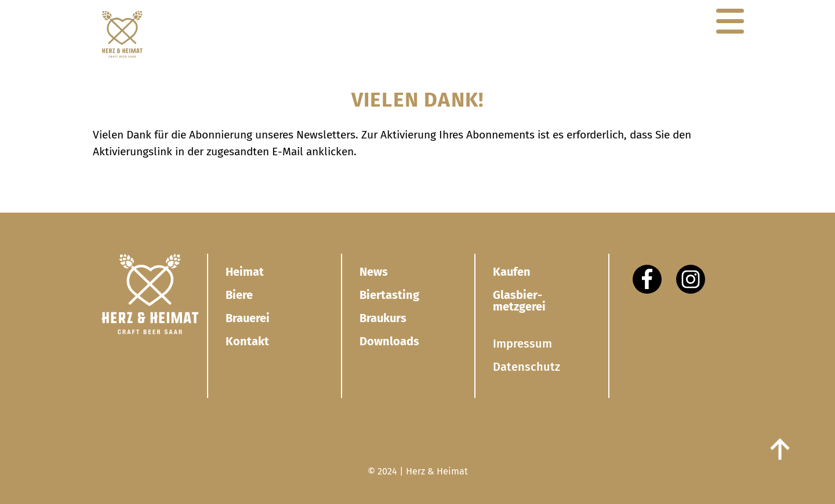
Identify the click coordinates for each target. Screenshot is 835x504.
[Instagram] (691, 279)
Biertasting (389, 295)
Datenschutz (527, 367)
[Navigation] (730, 21)
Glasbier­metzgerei (519, 301)
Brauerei (248, 318)
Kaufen (512, 272)
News (374, 272)
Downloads (389, 341)
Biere (239, 295)
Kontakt (247, 341)
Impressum (522, 344)
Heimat (245, 272)
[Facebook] (647, 279)
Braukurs (383, 318)
